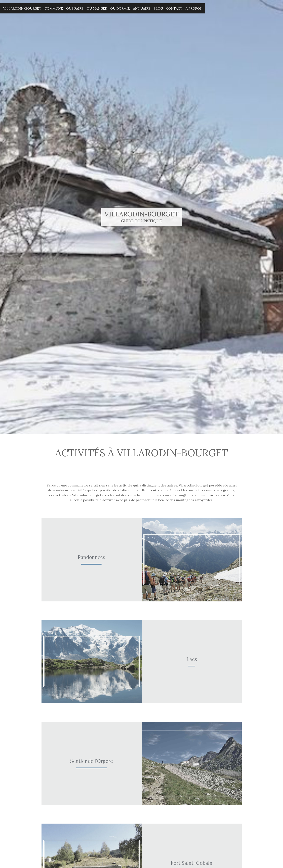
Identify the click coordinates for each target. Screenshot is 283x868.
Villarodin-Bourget (22, 8)
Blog (158, 8)
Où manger (97, 8)
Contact (174, 8)
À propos (194, 8)
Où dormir (120, 8)
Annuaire (142, 8)
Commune (54, 8)
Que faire (75, 8)
